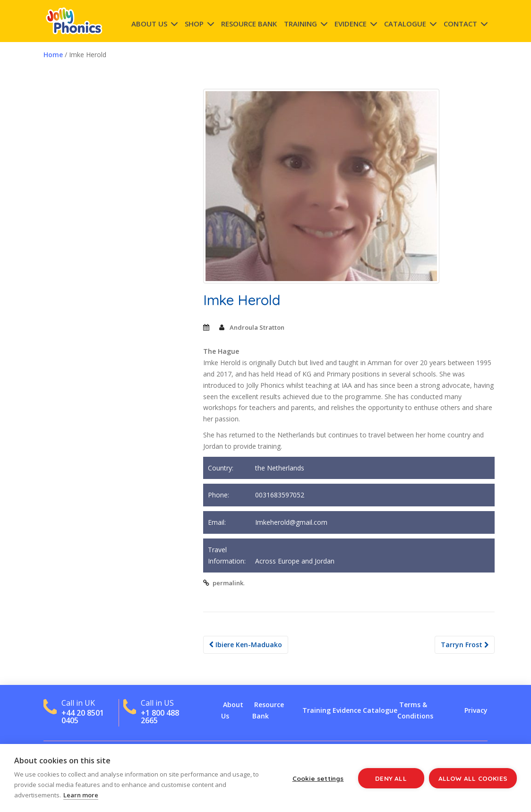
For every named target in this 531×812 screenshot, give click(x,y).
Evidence (351, 24)
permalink (228, 583)
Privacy (476, 710)
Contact (460, 24)
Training (300, 24)
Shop (194, 24)
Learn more (81, 795)
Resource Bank (249, 24)
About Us (149, 24)
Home (53, 55)
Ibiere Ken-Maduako (246, 645)
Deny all (391, 778)
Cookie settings (318, 778)
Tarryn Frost (465, 645)
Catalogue (405, 24)
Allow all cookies (473, 778)
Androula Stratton (257, 327)
